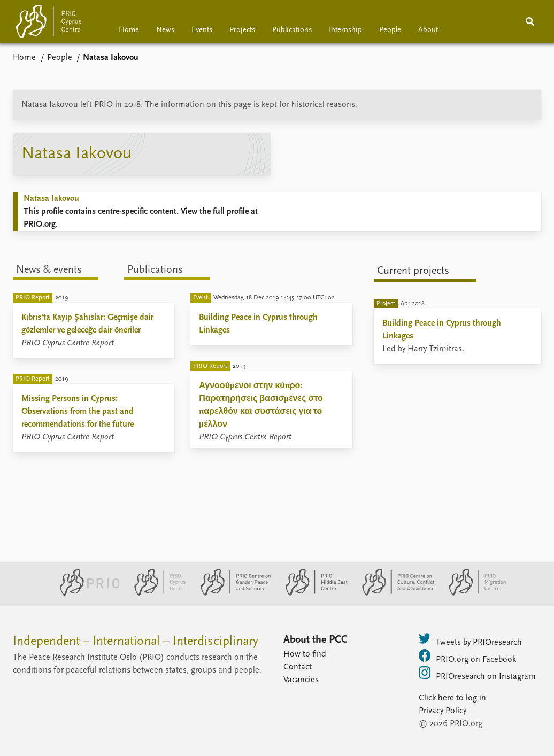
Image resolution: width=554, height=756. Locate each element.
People (390, 30)
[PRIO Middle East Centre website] (312, 593)
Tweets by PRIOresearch (470, 639)
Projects (242, 30)
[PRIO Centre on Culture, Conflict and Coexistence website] (394, 593)
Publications (292, 30)
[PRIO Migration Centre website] (472, 593)
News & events (49, 270)
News (165, 30)
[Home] (49, 24)
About (428, 30)
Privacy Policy (443, 711)
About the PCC (316, 640)
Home (129, 30)
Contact (298, 667)
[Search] (530, 21)
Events (202, 30)
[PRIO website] (85, 593)
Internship (345, 30)
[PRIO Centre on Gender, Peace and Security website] (231, 593)
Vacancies (301, 680)
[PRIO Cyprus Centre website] (156, 593)
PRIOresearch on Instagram (477, 674)
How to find (305, 654)
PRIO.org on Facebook (467, 657)
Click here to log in (452, 698)
